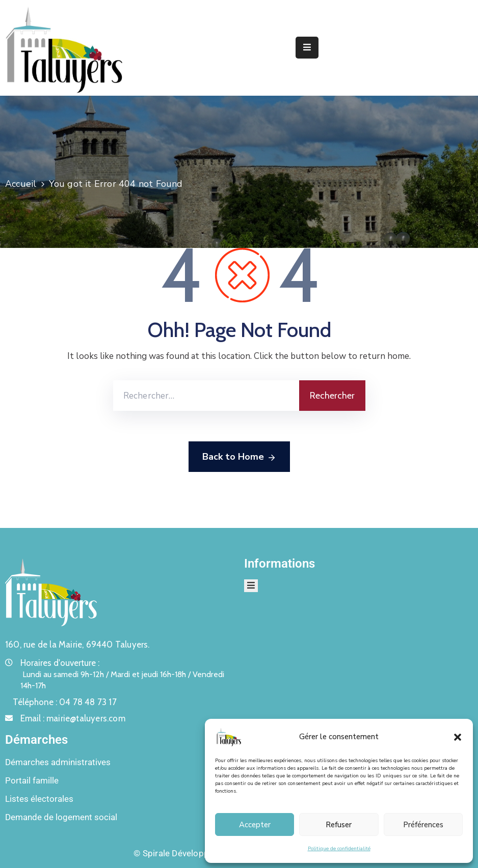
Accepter (255, 825)
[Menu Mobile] (307, 48)
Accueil (21, 184)
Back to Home (239, 457)
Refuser (339, 825)
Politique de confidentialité (339, 849)
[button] (458, 737)
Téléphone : (65, 702)
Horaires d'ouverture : (60, 663)
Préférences (423, 825)
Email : (73, 718)
